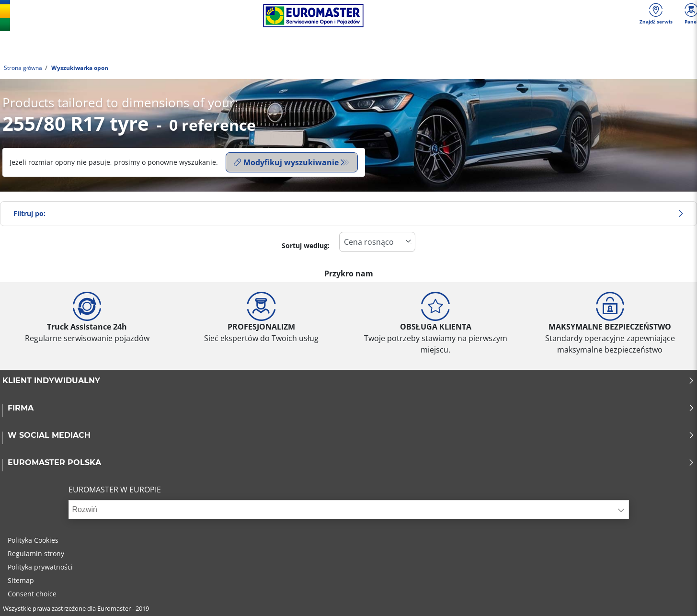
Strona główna (23, 68)
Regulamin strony (36, 553)
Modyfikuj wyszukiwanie (286, 162)
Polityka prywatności (40, 567)
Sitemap (21, 580)
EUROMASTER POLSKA (351, 463)
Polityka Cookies (33, 540)
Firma (351, 408)
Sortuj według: (306, 245)
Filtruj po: (348, 213)
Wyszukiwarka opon (79, 68)
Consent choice (32, 594)
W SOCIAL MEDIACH (351, 435)
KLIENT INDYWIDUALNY (348, 381)
